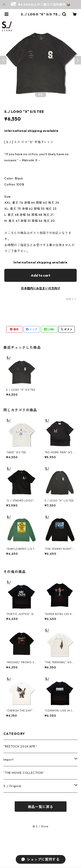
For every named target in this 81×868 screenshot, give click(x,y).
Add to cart (41, 275)
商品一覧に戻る (41, 807)
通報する (71, 299)
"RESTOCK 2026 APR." (20, 746)
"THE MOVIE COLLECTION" (24, 773)
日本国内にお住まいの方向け (41, 288)
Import (9, 760)
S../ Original (12, 786)
